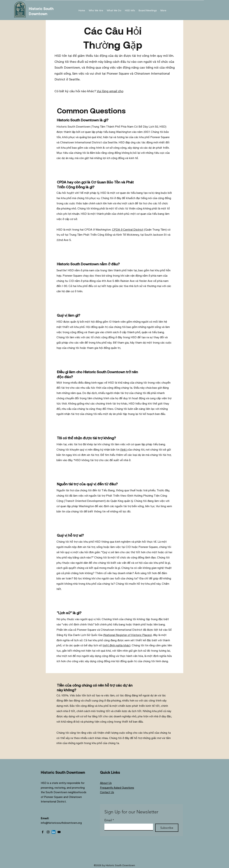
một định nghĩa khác (117, 646)
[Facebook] (43, 832)
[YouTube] (59, 832)
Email (109, 820)
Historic (36, 9)
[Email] (128, 827)
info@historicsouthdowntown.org (61, 823)
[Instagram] (48, 832)
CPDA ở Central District (128, 230)
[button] (130, 11)
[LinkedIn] (54, 832)
